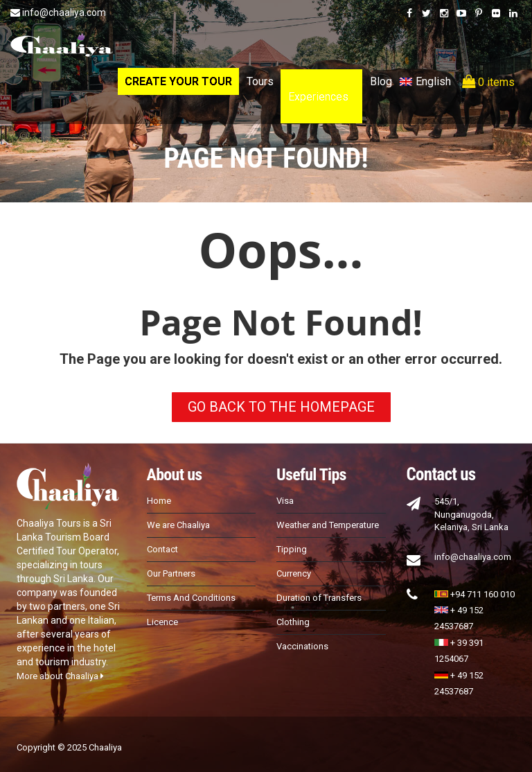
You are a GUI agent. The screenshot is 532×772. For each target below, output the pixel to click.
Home (159, 501)
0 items (488, 82)
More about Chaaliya (60, 676)
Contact (162, 549)
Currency (294, 573)
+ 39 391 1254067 (459, 651)
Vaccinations (302, 646)
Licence (162, 622)
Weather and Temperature (328, 525)
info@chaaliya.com (58, 12)
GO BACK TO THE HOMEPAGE (281, 407)
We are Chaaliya (178, 525)
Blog (381, 81)
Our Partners (171, 573)
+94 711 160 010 (475, 594)
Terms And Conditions (191, 598)
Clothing (293, 622)
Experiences (318, 97)
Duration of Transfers (319, 598)
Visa (285, 501)
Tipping (292, 549)
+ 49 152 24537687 (459, 618)
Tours (260, 81)
